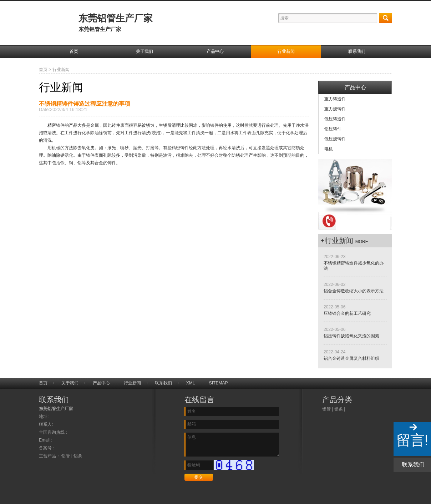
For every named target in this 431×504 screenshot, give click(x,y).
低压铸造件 (335, 119)
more (362, 242)
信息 (232, 445)
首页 (74, 51)
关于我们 (144, 51)
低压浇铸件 (335, 139)
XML (191, 383)
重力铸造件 (335, 99)
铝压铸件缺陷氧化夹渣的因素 (351, 336)
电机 (329, 149)
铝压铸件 (333, 129)
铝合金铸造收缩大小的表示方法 (354, 291)
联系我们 (357, 51)
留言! (412, 440)
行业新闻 (286, 51)
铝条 (339, 409)
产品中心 (215, 51)
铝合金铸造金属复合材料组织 (351, 358)
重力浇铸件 (335, 109)
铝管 (326, 409)
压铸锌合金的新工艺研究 (347, 313)
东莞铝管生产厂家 (116, 22)
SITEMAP (219, 383)
